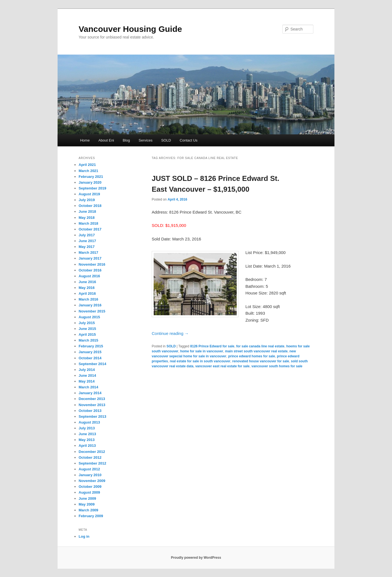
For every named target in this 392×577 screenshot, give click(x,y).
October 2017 (90, 229)
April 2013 (87, 446)
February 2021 (91, 177)
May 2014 (87, 381)
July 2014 (87, 370)
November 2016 (92, 264)
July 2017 (87, 235)
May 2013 (87, 440)
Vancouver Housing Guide (130, 29)
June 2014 (87, 375)
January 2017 (90, 258)
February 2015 (91, 346)
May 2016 (87, 288)
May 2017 (87, 247)
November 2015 (92, 311)
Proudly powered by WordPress (196, 558)
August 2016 (89, 276)
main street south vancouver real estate (256, 351)
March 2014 (88, 387)
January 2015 (90, 352)
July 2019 (87, 200)
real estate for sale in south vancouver (200, 361)
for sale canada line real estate (260, 346)
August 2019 (89, 194)
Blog (126, 140)
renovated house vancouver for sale (261, 361)
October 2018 (90, 206)
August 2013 (89, 422)
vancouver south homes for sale (277, 366)
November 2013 (92, 405)
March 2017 (88, 252)
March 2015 (88, 340)
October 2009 (90, 487)
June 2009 (87, 498)
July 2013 (87, 428)
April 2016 (87, 293)
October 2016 (90, 270)
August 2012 (89, 469)
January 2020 (90, 182)
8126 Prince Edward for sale (212, 346)
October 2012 (90, 457)
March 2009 (88, 510)
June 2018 (87, 211)
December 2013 (92, 399)
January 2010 (90, 475)
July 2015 (87, 323)
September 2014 (92, 364)
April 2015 (87, 334)
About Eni (106, 140)
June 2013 (87, 434)
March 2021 (88, 171)
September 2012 (92, 463)
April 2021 (87, 165)
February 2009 (91, 516)
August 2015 (89, 317)
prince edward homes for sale (252, 356)
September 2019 (92, 188)
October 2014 (90, 358)
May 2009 (87, 504)
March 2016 (88, 299)
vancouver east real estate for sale (222, 366)
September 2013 (92, 416)
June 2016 (87, 282)
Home (85, 140)
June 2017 (87, 241)
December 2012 (92, 452)
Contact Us (189, 140)
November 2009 (92, 481)
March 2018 (88, 223)
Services (146, 140)
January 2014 (90, 393)
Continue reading (170, 333)
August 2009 (89, 492)
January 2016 (90, 305)
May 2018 (87, 218)
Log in (84, 536)
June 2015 (87, 329)
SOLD (166, 140)
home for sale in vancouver (202, 351)
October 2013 (90, 411)
